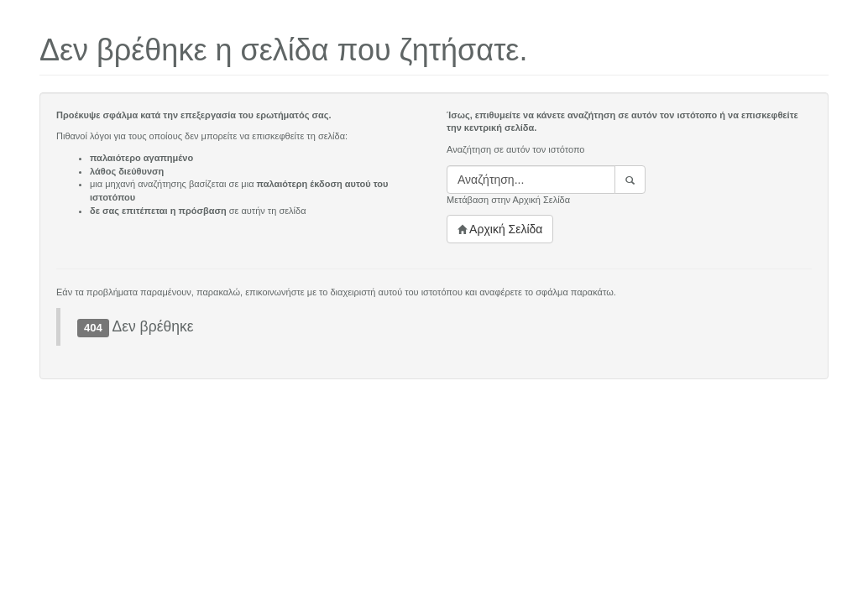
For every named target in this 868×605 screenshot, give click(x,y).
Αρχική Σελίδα (500, 229)
